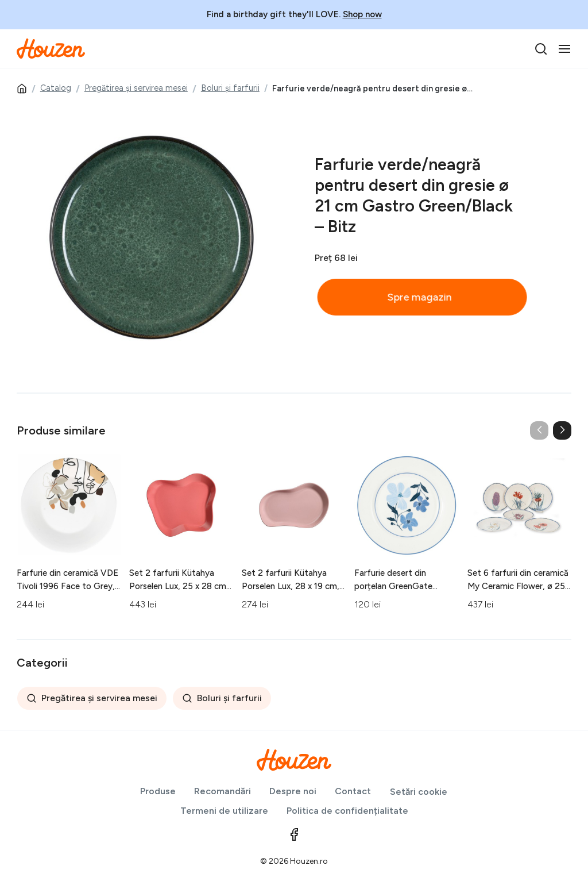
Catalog (56, 88)
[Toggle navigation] (564, 49)
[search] (541, 49)
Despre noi (293, 791)
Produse (158, 791)
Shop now (362, 14)
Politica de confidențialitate (347, 811)
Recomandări (223, 791)
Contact (353, 791)
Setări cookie (419, 792)
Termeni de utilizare (224, 811)
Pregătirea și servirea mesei (136, 88)
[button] (562, 430)
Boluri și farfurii (230, 88)
